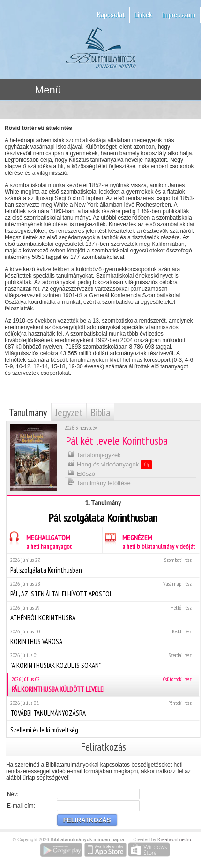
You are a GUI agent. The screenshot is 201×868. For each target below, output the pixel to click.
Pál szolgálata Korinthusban (103, 565)
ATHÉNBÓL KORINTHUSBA (103, 613)
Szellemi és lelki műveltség (103, 729)
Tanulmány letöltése (99, 482)
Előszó (81, 473)
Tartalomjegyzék (94, 454)
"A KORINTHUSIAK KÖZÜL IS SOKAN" (103, 661)
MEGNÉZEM (149, 541)
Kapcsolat (111, 15)
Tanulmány (28, 412)
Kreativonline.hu (174, 840)
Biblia (100, 412)
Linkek (143, 15)
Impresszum (179, 15)
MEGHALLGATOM (39, 541)
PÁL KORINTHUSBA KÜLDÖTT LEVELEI (104, 685)
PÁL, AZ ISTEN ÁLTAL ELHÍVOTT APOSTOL (103, 589)
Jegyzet (69, 412)
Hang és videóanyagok (110, 464)
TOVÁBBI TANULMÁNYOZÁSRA (103, 708)
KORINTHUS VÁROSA (103, 637)
